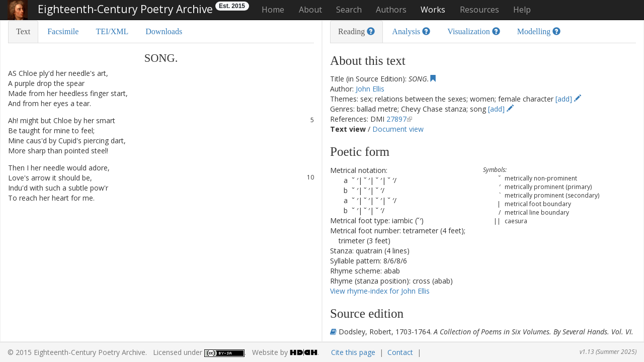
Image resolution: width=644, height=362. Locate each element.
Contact (400, 352)
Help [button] (522, 10)
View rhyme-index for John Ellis (380, 291)
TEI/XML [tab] (112, 31)
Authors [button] (391, 10)
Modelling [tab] (539, 31)
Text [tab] (23, 31)
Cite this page (353, 352)
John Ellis (370, 89)
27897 (396, 119)
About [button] (310, 10)
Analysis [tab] (411, 31)
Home (273, 10)
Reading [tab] (356, 31)
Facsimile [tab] (63, 31)
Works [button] (433, 10)
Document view (398, 129)
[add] (568, 99)
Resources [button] (479, 10)
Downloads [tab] (164, 31)
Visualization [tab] (473, 31)
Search (349, 10)
